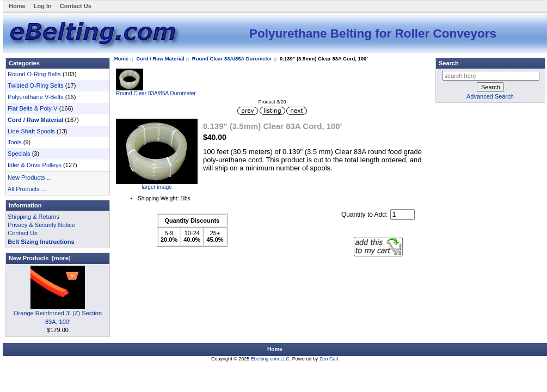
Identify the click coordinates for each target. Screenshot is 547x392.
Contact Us (76, 6)
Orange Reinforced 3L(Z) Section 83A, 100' (58, 314)
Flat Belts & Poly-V (33, 108)
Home (17, 6)
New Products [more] (40, 258)
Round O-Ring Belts (34, 74)
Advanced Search (490, 96)
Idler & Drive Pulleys (35, 165)
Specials (19, 154)
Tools (15, 142)
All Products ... (27, 189)
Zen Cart (329, 359)
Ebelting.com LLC (270, 359)
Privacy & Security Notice (41, 225)
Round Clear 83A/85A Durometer (232, 59)
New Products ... (30, 177)
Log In (43, 6)
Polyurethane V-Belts (36, 97)
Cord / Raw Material (160, 59)
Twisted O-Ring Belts (36, 85)
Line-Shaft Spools (31, 131)
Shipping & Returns (33, 217)
